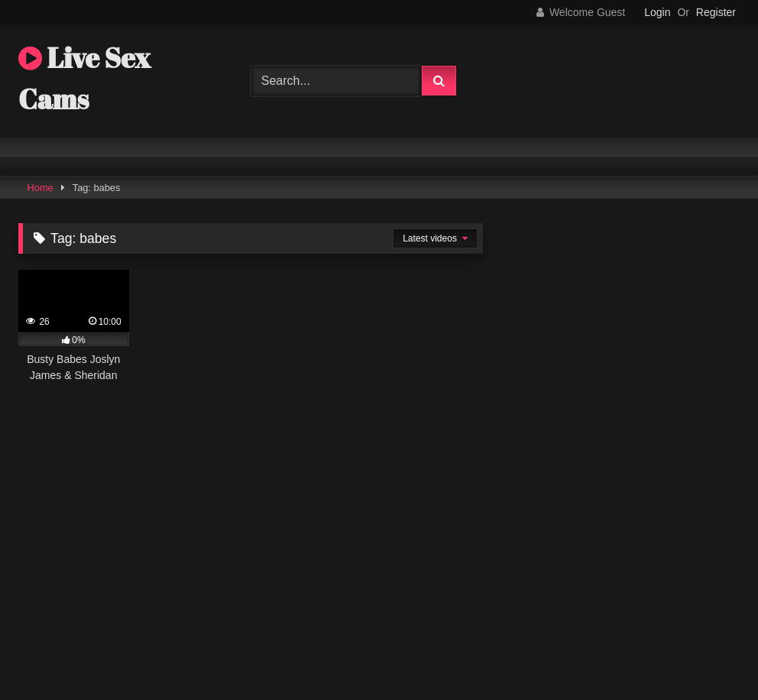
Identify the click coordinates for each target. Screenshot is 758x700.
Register (716, 12)
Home (40, 188)
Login (657, 12)
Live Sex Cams (84, 78)
